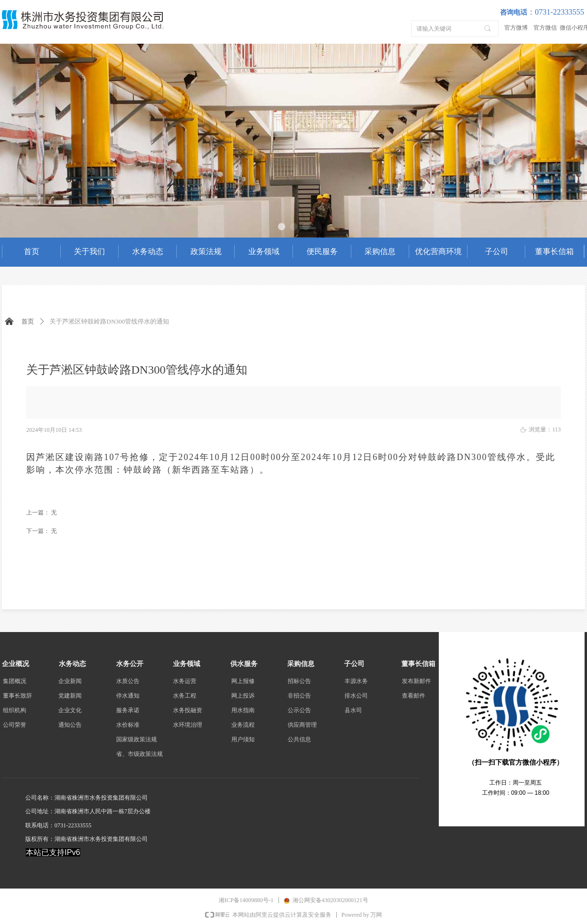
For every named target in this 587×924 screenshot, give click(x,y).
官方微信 (545, 28)
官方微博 (516, 28)
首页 (28, 321)
